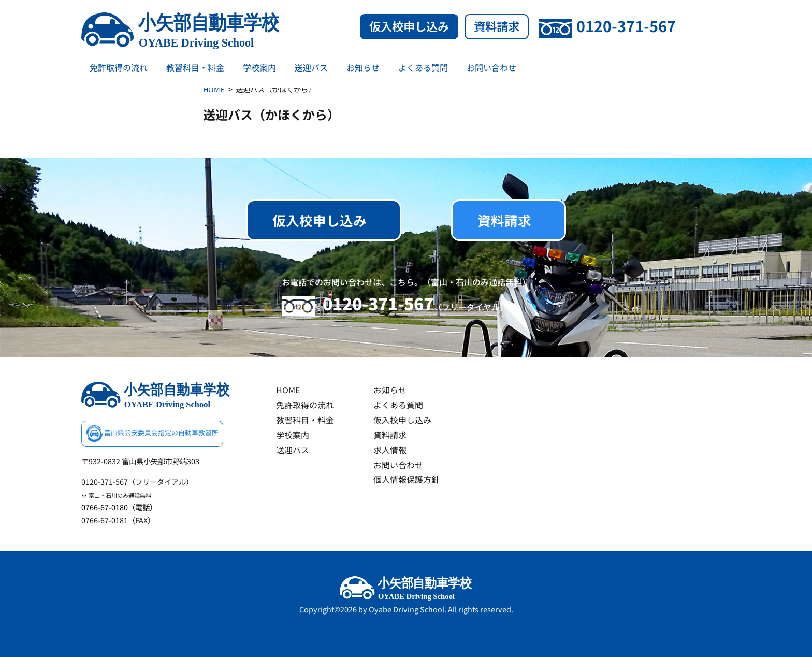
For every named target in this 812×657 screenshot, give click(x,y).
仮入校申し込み (409, 26)
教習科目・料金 (195, 67)
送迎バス (311, 67)
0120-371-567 (607, 26)
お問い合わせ (491, 67)
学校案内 (259, 67)
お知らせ (363, 67)
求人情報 (390, 450)
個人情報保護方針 (407, 479)
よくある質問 (423, 67)
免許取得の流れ (119, 67)
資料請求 (497, 26)
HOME (214, 89)
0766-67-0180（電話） (119, 507)
